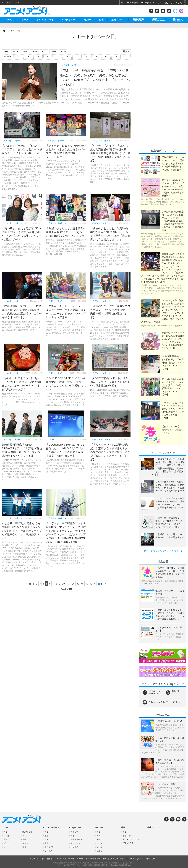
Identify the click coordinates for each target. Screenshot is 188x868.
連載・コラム (118, 20)
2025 (15, 52)
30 (78, 584)
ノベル (25, 836)
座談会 (99, 851)
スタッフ (74, 832)
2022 (44, 52)
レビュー (87, 20)
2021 (54, 52)
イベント (7, 847)
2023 (34, 52)
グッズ (25, 843)
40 (82, 584)
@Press (140, 859)
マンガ (6, 836)
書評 (99, 839)
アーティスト (76, 843)
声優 (24, 839)
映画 (47, 836)
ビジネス (48, 851)
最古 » (126, 52)
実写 (99, 836)
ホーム (8, 20)
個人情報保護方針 (93, 859)
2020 (63, 52)
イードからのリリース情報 (113, 859)
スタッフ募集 (151, 859)
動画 (101, 20)
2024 (25, 52)
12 (125, 56)
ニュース (24, 20)
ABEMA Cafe (128, 843)
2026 (6, 52)
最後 (100, 584)
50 (87, 584)
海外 (24, 847)
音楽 (5, 839)
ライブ (47, 839)
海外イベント (50, 847)
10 (106, 56)
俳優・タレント (77, 839)
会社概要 (80, 859)
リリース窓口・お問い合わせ (41, 859)
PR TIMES (130, 859)
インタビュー (68, 20)
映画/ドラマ (27, 832)
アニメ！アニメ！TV (131, 839)
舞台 (47, 843)
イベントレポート (45, 20)
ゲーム (6, 843)
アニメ (6, 832)
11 (116, 56)
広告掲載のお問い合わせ (64, 859)
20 (73, 584)
